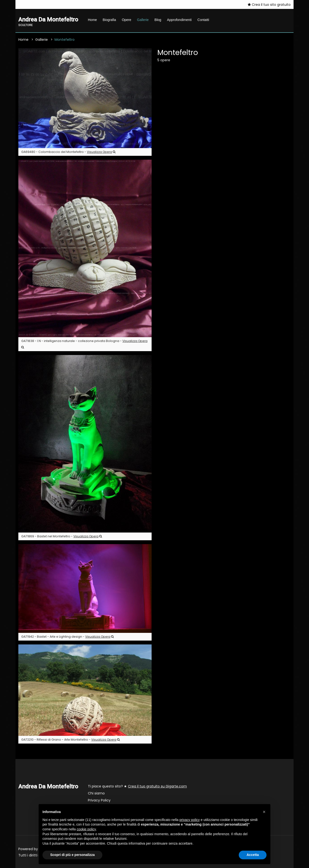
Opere (127, 20)
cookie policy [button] (86, 829)
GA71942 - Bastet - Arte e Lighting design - (67, 637)
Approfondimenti (179, 20)
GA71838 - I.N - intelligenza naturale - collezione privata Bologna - (84, 344)
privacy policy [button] (190, 820)
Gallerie (143, 20)
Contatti (203, 20)
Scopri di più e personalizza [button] (72, 855)
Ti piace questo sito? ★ (137, 786)
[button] (264, 812)
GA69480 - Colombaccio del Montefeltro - (68, 152)
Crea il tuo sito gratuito (269, 5)
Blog (158, 20)
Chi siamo (96, 793)
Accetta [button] (253, 855)
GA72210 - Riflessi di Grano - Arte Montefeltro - (70, 740)
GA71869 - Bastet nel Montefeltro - (62, 536)
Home (92, 20)
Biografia (109, 20)
